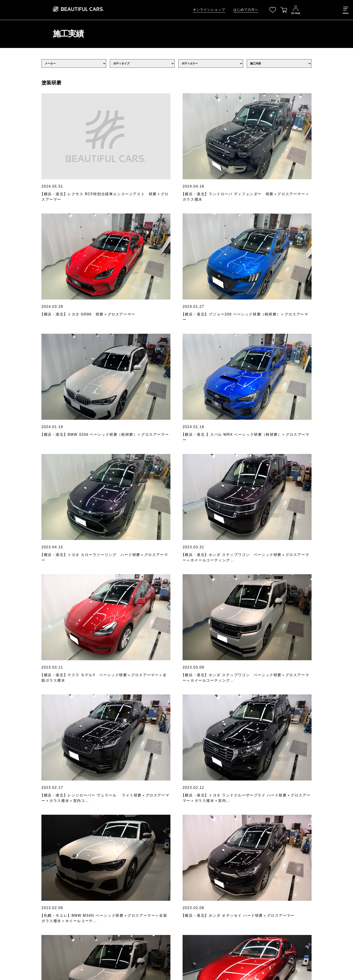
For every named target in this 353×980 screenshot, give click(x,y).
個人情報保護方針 (124, 793)
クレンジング (128, 860)
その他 (123, 916)
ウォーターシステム (132, 910)
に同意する (133, 793)
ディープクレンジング (134, 868)
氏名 (110, 750)
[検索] (306, 848)
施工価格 (40, 903)
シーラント (126, 882)
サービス (40, 889)
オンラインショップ (209, 10)
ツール (123, 889)
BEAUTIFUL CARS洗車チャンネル (59, 916)
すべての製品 (128, 853)
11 (191, 666)
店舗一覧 (40, 930)
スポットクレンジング (134, 875)
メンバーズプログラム (49, 923)
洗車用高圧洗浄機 (131, 903)
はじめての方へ (246, 10)
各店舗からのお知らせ (49, 875)
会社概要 (40, 937)
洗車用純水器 (128, 896)
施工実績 (40, 910)
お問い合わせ (43, 945)
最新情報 (40, 868)
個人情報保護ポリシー (190, 853)
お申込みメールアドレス (124, 769)
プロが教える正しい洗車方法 (54, 896)
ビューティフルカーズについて (55, 882)
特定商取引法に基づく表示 (194, 860)
